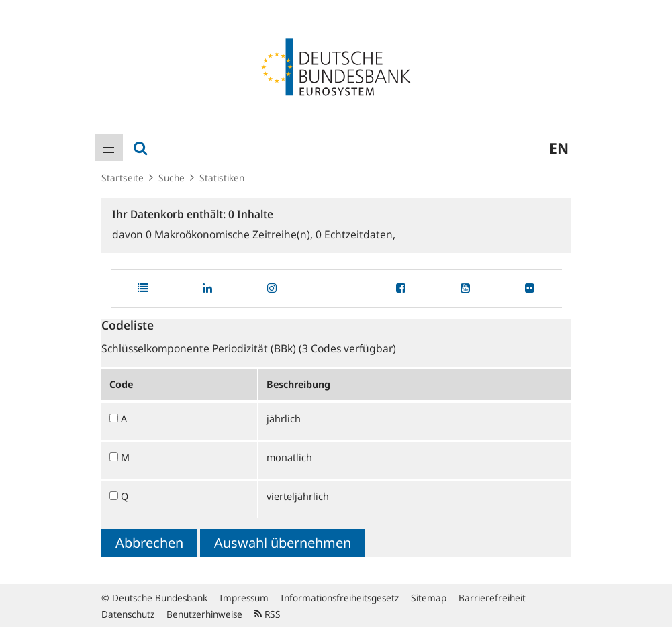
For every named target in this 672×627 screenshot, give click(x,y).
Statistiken (222, 178)
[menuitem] (109, 148)
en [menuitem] (559, 148)
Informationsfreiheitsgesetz (340, 598)
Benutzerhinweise (204, 614)
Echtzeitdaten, (355, 234)
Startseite (123, 178)
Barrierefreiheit (492, 598)
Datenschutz (128, 614)
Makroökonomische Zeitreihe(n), (231, 234)
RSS (268, 614)
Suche (172, 178)
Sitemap (429, 598)
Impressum (244, 598)
